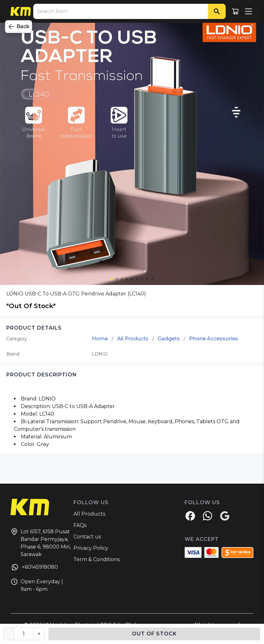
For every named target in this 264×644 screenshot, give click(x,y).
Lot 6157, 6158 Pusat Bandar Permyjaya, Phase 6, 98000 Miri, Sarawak (41, 543)
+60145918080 (34, 568)
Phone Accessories (214, 339)
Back (19, 27)
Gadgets (169, 339)
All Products (133, 339)
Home (100, 339)
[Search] (217, 11)
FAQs (80, 525)
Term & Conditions (97, 559)
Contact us (87, 537)
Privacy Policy (91, 548)
